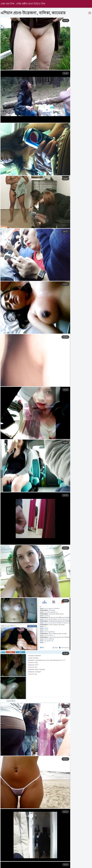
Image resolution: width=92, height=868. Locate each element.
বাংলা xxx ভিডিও (19, 867)
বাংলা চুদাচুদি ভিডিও (43, 864)
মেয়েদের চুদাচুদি (22, 864)
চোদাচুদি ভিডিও (61, 867)
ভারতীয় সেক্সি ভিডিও (65, 864)
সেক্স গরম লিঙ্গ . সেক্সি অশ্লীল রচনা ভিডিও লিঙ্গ (23, 4)
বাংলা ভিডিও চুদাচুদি (40, 867)
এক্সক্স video (5, 864)
